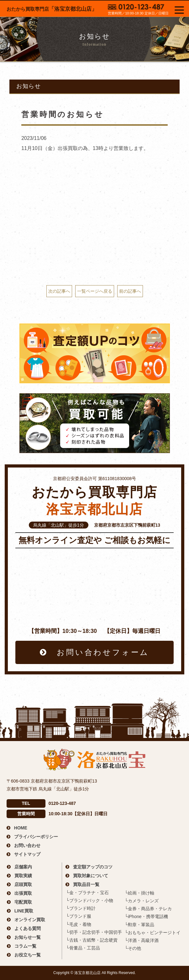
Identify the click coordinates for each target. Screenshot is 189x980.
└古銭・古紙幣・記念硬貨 (92, 940)
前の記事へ (130, 291)
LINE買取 (24, 911)
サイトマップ (27, 854)
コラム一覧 (25, 946)
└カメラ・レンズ (142, 901)
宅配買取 (23, 902)
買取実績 (23, 876)
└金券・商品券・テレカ (148, 909)
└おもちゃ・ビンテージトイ (153, 933)
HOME (21, 828)
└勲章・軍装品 (139, 925)
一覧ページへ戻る (95, 291)
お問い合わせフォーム (103, 652)
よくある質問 (28, 928)
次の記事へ (59, 291)
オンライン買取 (30, 920)
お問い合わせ (27, 845)
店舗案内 (23, 867)
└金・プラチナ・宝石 (87, 893)
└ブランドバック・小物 (90, 900)
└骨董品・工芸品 (83, 948)
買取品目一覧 (86, 884)
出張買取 (23, 893)
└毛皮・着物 (79, 924)
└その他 (133, 948)
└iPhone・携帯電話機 (146, 916)
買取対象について (91, 876)
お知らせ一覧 (28, 937)
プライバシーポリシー (36, 837)
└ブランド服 (79, 916)
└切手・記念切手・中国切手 (94, 932)
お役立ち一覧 (28, 955)
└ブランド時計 (81, 908)
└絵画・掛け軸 (139, 893)
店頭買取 (23, 884)
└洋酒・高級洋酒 (142, 940)
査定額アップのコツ (93, 867)
